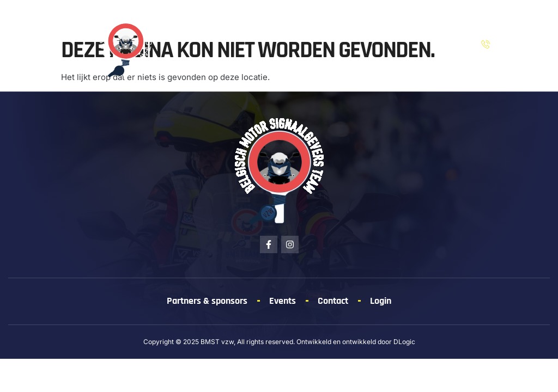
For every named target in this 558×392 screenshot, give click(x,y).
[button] (28, 46)
